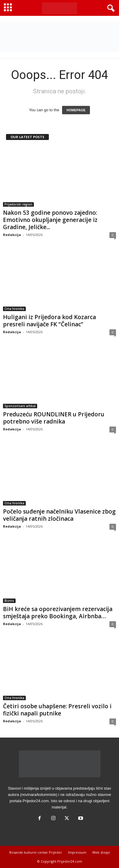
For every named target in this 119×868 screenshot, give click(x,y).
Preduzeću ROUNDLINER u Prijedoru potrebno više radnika (54, 418)
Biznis (9, 601)
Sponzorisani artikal (20, 406)
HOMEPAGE (76, 110)
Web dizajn (101, 852)
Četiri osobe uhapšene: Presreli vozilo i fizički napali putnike (57, 710)
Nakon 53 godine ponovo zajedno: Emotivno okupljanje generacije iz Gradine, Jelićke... (50, 220)
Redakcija (12, 235)
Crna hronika (14, 309)
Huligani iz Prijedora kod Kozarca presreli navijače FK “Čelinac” (49, 321)
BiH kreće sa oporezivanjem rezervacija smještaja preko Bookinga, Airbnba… (58, 613)
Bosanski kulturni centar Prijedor (36, 852)
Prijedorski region (18, 204)
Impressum (77, 852)
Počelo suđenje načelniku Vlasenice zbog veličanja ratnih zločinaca (59, 515)
